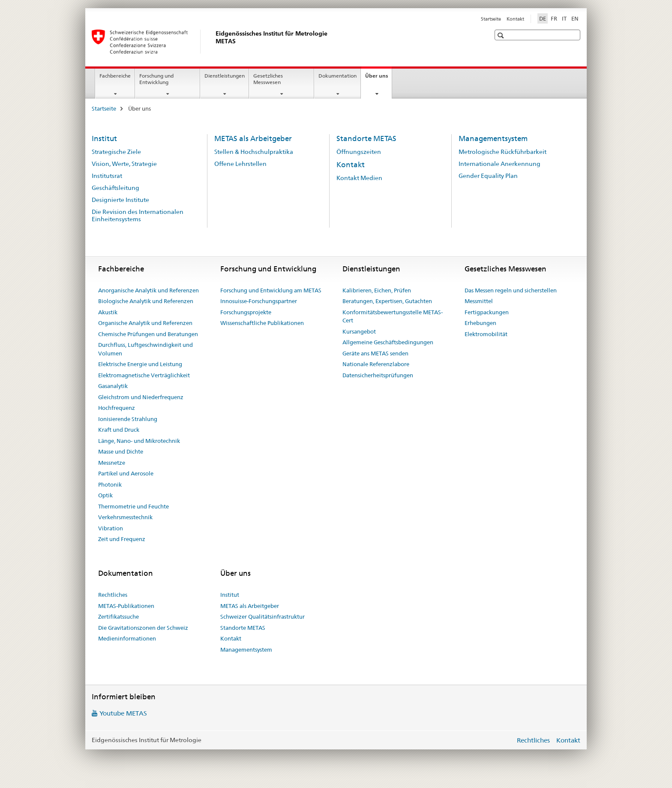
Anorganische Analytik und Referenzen (148, 290)
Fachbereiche (115, 76)
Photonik (110, 484)
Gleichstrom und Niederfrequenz (141, 397)
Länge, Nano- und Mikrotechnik (139, 441)
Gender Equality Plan (488, 176)
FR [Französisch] (554, 18)
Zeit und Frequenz (122, 539)
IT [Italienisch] (564, 18)
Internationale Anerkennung (499, 164)
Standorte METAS (366, 138)
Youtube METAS (123, 713)
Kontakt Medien (359, 178)
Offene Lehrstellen (240, 164)
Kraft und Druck (119, 430)
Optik (105, 495)
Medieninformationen (127, 638)
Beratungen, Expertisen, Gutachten (387, 301)
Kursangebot (359, 331)
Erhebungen (480, 323)
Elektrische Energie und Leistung (140, 364)
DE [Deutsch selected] (543, 18)
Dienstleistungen (225, 76)
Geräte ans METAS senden (375, 353)
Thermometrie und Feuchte (133, 506)
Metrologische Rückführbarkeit (502, 152)
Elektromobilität (486, 334)
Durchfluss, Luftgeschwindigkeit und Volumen (145, 349)
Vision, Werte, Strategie (124, 164)
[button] (502, 35)
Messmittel (479, 301)
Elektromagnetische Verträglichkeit (144, 375)
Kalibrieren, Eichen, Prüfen (377, 290)
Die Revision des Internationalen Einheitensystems (138, 215)
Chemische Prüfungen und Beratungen (148, 334)
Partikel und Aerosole (126, 473)
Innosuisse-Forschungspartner (259, 301)
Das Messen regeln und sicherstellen (511, 290)
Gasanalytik (113, 386)
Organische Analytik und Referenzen (145, 323)
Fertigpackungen (487, 312)
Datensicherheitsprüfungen (378, 375)
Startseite (491, 19)
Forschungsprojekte (246, 312)
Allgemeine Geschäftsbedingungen (388, 342)
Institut (104, 138)
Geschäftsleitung (115, 188)
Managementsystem (493, 138)
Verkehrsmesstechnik (125, 517)
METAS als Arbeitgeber (253, 138)
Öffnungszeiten (359, 152)
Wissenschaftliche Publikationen (262, 323)
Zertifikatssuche (118, 617)
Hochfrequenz (117, 408)
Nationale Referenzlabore (376, 364)
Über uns (378, 78)
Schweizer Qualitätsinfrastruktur (262, 617)
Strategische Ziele (116, 152)
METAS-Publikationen (126, 606)
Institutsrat (107, 176)
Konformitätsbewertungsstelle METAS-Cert (393, 316)
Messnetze (112, 463)
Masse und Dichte (121, 451)
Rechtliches (113, 595)
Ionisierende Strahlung (128, 419)
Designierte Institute (120, 200)
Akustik (108, 312)
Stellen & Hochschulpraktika (254, 152)
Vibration (111, 528)
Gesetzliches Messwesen (268, 79)
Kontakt (515, 19)
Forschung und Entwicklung (156, 79)
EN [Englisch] (575, 18)
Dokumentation (337, 76)
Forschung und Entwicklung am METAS (271, 290)
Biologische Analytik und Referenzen (146, 301)
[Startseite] (214, 42)
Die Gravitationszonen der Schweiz (143, 628)
